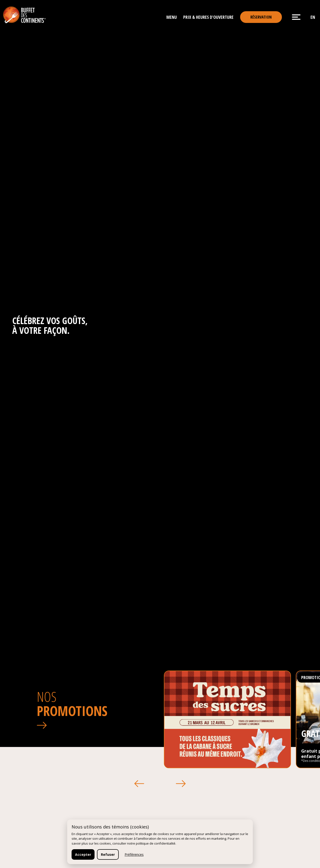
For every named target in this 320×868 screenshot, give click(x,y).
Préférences (134, 854)
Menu (172, 17)
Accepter (83, 854)
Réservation (261, 17)
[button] (140, 784)
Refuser (108, 854)
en (313, 17)
